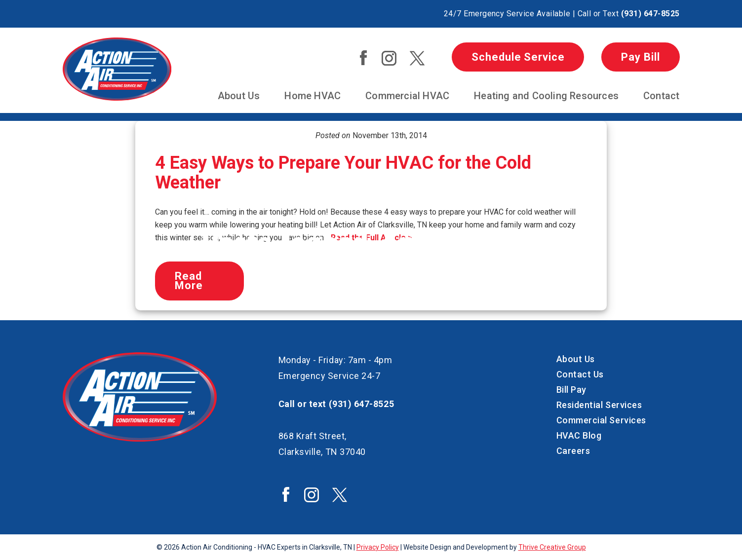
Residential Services (599, 405)
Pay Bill (640, 57)
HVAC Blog (579, 435)
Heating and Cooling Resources (546, 96)
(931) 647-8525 (650, 14)
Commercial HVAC (407, 96)
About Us (239, 96)
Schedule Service (518, 57)
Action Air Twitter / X (417, 58)
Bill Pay (571, 390)
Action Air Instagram (389, 58)
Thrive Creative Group (552, 547)
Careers (573, 451)
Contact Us (580, 374)
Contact (661, 96)
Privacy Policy (378, 547)
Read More (189, 281)
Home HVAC (312, 96)
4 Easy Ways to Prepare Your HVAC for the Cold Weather (343, 173)
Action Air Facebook (363, 58)
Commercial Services (601, 420)
